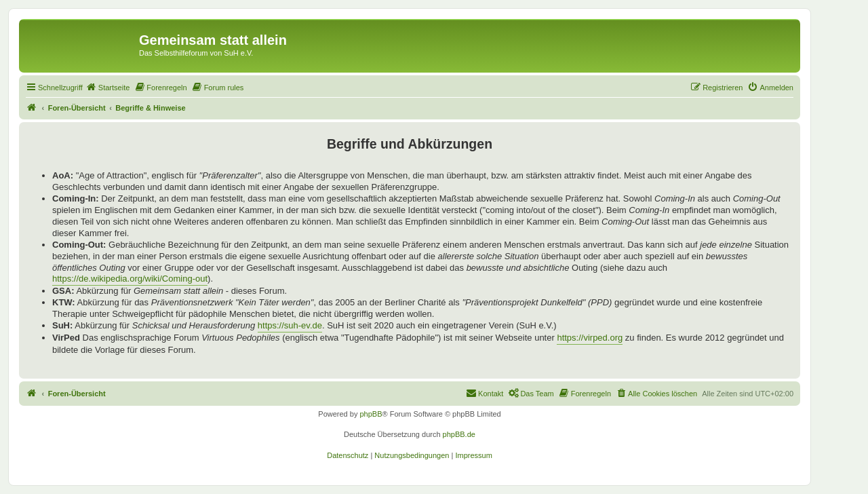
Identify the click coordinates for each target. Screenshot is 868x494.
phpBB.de (459, 434)
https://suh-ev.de (290, 325)
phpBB (371, 414)
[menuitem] (108, 88)
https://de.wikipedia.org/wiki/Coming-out (130, 279)
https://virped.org (590, 338)
